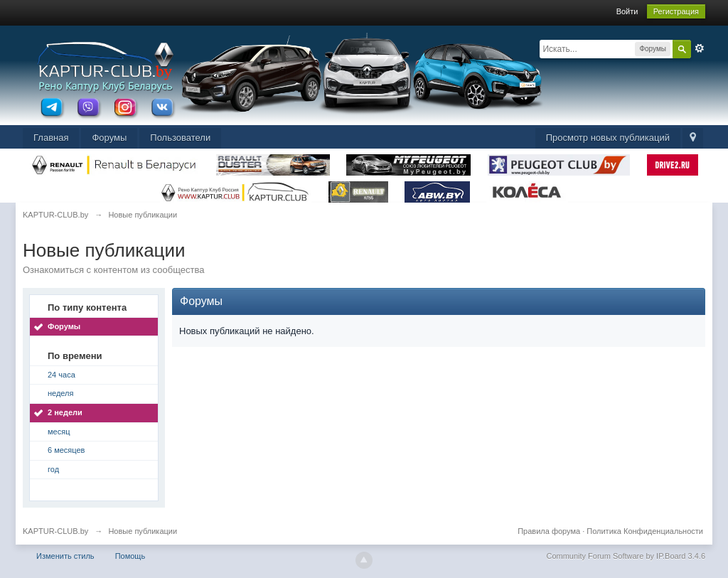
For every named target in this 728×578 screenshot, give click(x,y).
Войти (627, 11)
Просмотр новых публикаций (608, 138)
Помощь (130, 556)
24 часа (61, 375)
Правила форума (549, 531)
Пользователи (180, 138)
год (53, 469)
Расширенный (700, 48)
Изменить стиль (65, 556)
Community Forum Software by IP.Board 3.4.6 (626, 556)
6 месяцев (66, 450)
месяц (59, 432)
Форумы (109, 138)
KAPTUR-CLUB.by (55, 531)
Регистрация (676, 11)
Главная (51, 138)
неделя (61, 393)
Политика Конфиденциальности (645, 531)
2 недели (65, 412)
